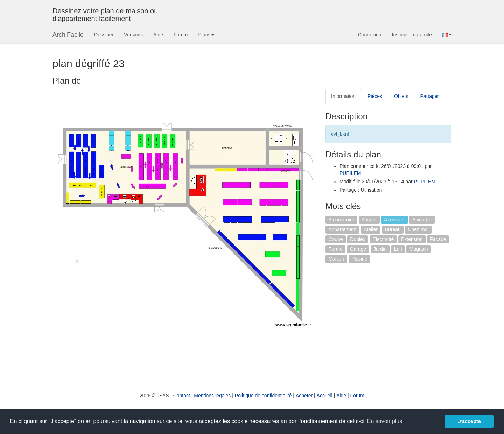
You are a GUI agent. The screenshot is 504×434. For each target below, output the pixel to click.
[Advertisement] (384, 327)
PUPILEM (350, 173)
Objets (401, 96)
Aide (158, 35)
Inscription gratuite (412, 35)
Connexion (370, 35)
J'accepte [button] (470, 421)
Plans (206, 35)
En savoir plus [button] (385, 421)
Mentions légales (212, 396)
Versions (133, 35)
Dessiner (104, 35)
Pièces (375, 96)
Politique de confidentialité (263, 396)
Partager (430, 96)
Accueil (325, 396)
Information (343, 96)
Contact (182, 396)
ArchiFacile (68, 35)
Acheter (304, 396)
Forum (181, 35)
